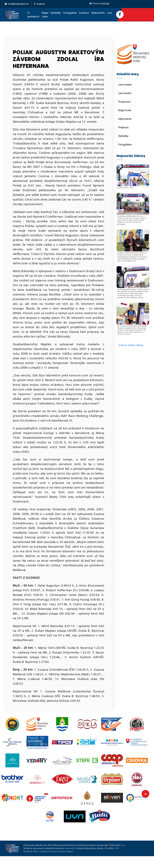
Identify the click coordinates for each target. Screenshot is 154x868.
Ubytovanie (125, 119)
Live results (125, 93)
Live (109, 13)
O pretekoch (33, 15)
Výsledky (56, 13)
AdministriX (70, 848)
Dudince (84, 13)
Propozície (124, 102)
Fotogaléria (70, 13)
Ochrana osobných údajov (61, 851)
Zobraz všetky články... (132, 345)
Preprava (123, 127)
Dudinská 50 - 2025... (126, 188)
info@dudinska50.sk (18, 4)
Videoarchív (98, 13)
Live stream (125, 85)
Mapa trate (45, 15)
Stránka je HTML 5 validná (35, 851)
